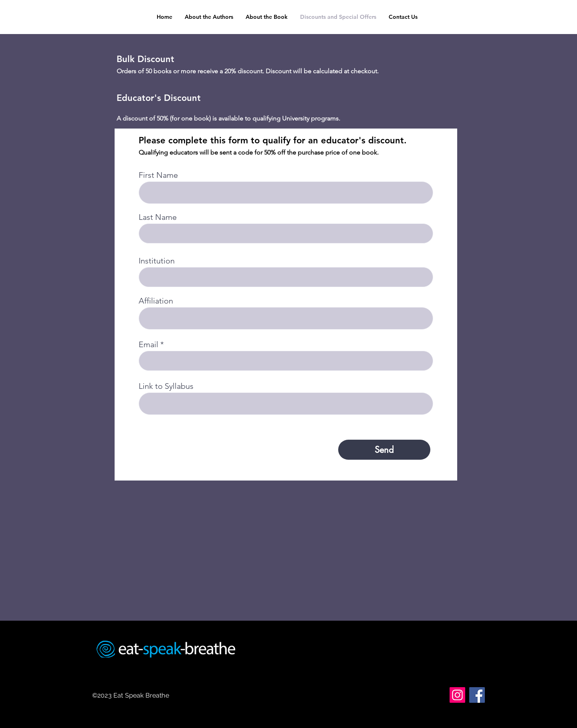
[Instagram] (457, 695)
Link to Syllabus (166, 386)
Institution (157, 261)
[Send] (384, 450)
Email (148, 344)
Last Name (158, 217)
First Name (158, 175)
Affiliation (156, 301)
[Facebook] (477, 695)
